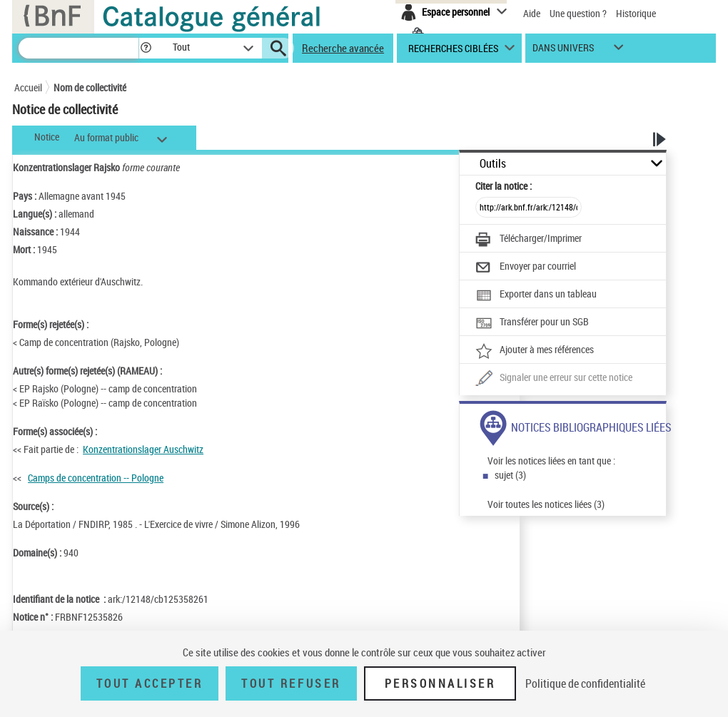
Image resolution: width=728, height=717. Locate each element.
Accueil (28, 87)
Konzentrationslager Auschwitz (143, 449)
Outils (493, 164)
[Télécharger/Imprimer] (529, 240)
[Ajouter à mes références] (535, 351)
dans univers (563, 51)
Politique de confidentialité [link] (585, 683)
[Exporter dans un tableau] (536, 295)
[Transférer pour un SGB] (532, 323)
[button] (146, 48)
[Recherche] (79, 48)
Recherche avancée (343, 48)
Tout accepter (150, 683)
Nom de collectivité (90, 87)
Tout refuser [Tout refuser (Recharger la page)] (291, 683)
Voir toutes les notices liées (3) (546, 504)
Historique (636, 13)
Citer (504, 186)
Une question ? (578, 13)
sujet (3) (510, 475)
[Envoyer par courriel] (526, 268)
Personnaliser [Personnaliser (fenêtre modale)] (440, 683)
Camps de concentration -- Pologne (96, 478)
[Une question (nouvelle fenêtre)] (554, 379)
